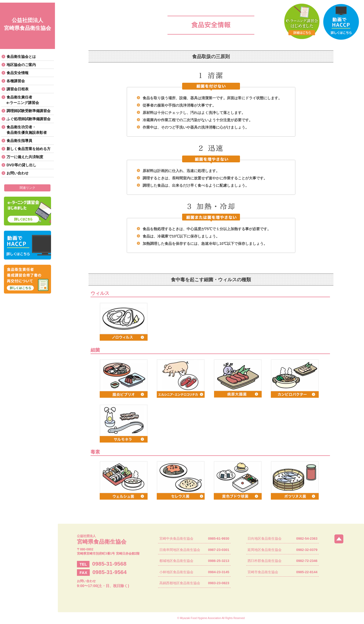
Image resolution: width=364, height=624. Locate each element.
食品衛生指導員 (19, 141)
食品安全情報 (18, 73)
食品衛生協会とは (21, 57)
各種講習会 (16, 81)
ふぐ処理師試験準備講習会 (29, 119)
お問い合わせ (18, 173)
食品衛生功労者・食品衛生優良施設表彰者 (27, 130)
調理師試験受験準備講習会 (29, 111)
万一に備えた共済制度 (25, 157)
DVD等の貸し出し (21, 165)
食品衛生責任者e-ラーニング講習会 (23, 100)
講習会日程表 (18, 89)
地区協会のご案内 (21, 65)
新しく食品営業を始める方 (29, 149)
